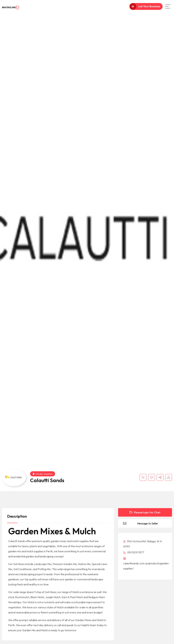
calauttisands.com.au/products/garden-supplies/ (146, 564)
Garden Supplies (43, 474)
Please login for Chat (145, 512)
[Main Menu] (168, 6)
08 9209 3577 (134, 552)
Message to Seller (148, 523)
